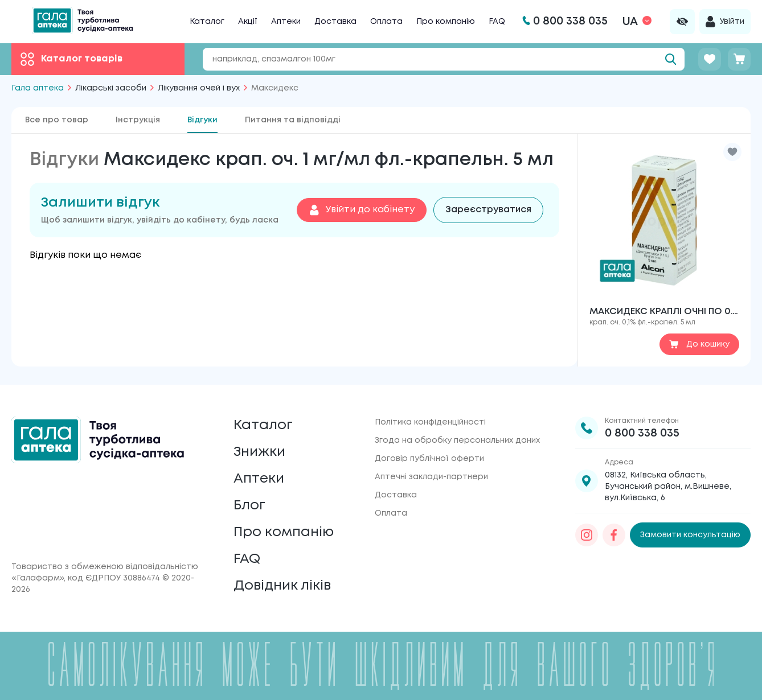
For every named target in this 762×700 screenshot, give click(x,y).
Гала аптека (38, 88)
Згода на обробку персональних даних (457, 440)
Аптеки (286, 22)
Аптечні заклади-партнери (431, 477)
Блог (249, 506)
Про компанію (446, 22)
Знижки (259, 452)
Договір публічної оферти (429, 459)
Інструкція (138, 120)
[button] (732, 152)
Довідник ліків (282, 586)
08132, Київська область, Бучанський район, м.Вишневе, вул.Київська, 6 (668, 487)
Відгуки (202, 120)
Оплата (386, 22)
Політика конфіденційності (430, 422)
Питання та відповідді (293, 120)
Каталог (207, 22)
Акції (248, 22)
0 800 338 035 (642, 433)
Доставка (335, 22)
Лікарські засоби (111, 88)
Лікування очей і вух (199, 88)
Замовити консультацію (690, 535)
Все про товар (57, 120)
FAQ (497, 22)
